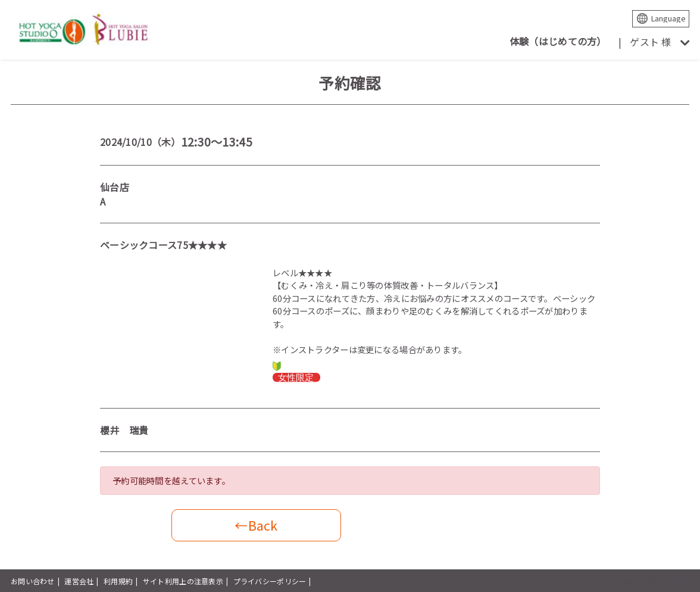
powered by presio (657, 581)
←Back (256, 525)
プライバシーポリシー (270, 581)
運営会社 (79, 581)
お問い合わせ (33, 581)
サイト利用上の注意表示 (183, 581)
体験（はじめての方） (558, 41)
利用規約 (118, 581)
